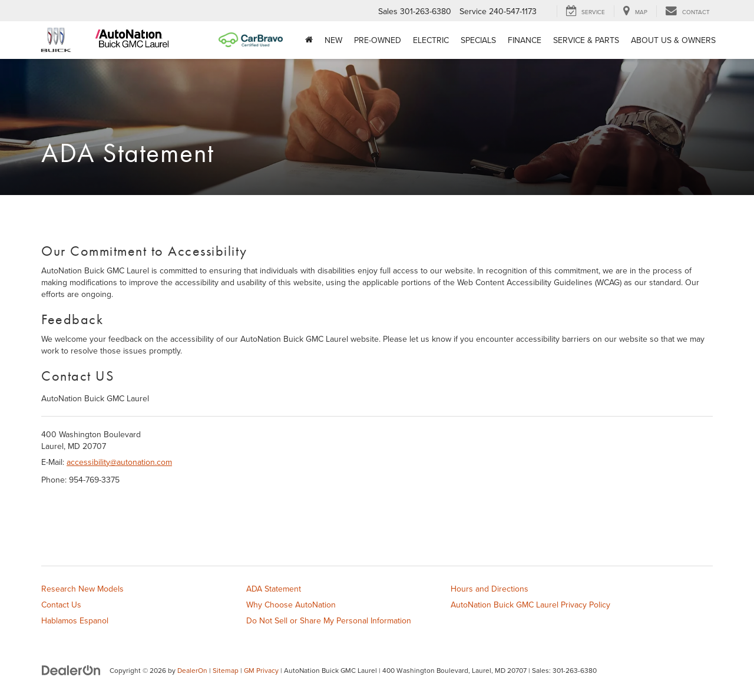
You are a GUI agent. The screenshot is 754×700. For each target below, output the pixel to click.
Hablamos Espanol (75, 620)
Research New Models (82, 589)
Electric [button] (431, 40)
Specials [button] (478, 40)
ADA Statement (274, 589)
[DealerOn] (71, 670)
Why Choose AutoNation (291, 605)
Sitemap (226, 670)
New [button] (333, 40)
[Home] (309, 40)
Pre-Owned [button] (378, 40)
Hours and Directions (490, 589)
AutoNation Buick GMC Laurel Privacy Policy (530, 605)
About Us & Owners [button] (673, 40)
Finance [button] (525, 40)
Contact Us (61, 605)
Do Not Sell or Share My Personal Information (329, 620)
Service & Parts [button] (586, 40)
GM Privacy (261, 670)
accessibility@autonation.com (119, 462)
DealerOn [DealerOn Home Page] (192, 670)
